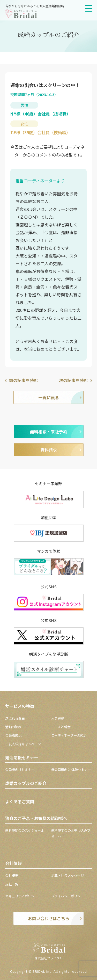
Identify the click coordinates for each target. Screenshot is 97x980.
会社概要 (12, 875)
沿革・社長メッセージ (68, 875)
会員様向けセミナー (20, 770)
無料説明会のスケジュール (25, 830)
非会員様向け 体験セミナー (71, 770)
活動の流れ (13, 727)
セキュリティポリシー (21, 896)
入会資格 (58, 718)
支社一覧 (12, 884)
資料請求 (49, 450)
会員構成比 (13, 735)
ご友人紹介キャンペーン (23, 744)
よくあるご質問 (20, 802)
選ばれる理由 (15, 718)
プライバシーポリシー (68, 896)
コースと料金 (61, 727)
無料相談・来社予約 (49, 432)
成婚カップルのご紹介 (26, 783)
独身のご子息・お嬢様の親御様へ (36, 818)
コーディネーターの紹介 (69, 735)
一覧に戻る (49, 397)
